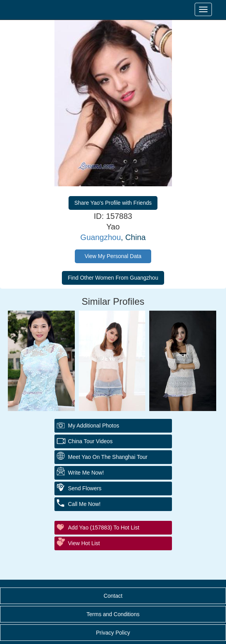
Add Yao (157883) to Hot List (104, 528)
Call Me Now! (84, 504)
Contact (113, 596)
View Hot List (84, 543)
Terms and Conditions (113, 614)
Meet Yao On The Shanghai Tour (108, 457)
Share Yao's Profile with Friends (113, 203)
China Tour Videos (90, 441)
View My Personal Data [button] (113, 256)
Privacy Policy (113, 633)
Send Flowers (85, 488)
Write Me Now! (86, 473)
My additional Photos (94, 426)
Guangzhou (100, 237)
